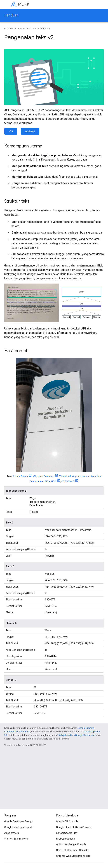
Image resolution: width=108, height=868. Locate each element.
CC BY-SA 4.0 (68, 481)
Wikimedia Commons (44, 476)
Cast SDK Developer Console (72, 850)
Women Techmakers (16, 839)
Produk (21, 29)
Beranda (9, 29)
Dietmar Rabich (20, 476)
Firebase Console (66, 839)
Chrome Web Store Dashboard (73, 856)
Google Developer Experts (19, 827)
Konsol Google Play (67, 833)
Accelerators (12, 833)
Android (30, 131)
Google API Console (67, 821)
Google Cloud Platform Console (74, 827)
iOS (11, 131)
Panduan (11, 15)
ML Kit (24, 4)
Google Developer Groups (19, 821)
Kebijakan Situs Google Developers (77, 735)
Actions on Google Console (71, 844)
